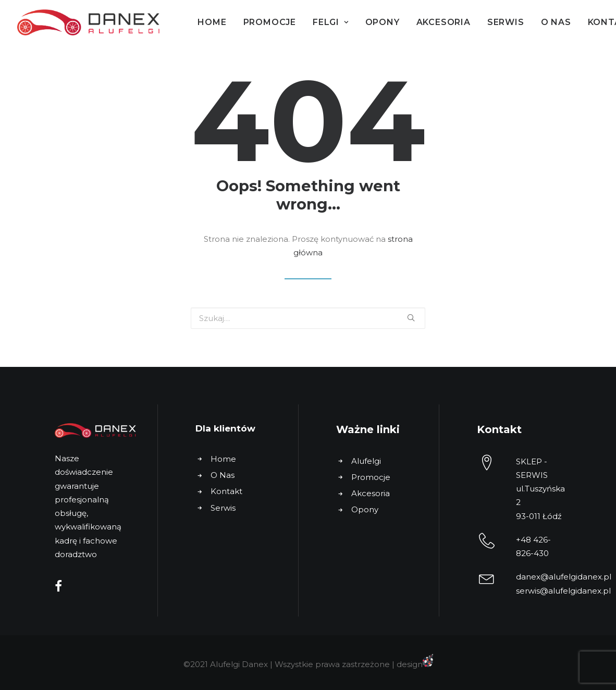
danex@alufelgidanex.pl (564, 577)
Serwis (506, 22)
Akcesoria (443, 22)
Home (212, 22)
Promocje (270, 22)
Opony (383, 22)
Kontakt (226, 491)
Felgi (331, 22)
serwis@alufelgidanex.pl (563, 591)
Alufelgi (366, 461)
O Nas (556, 22)
